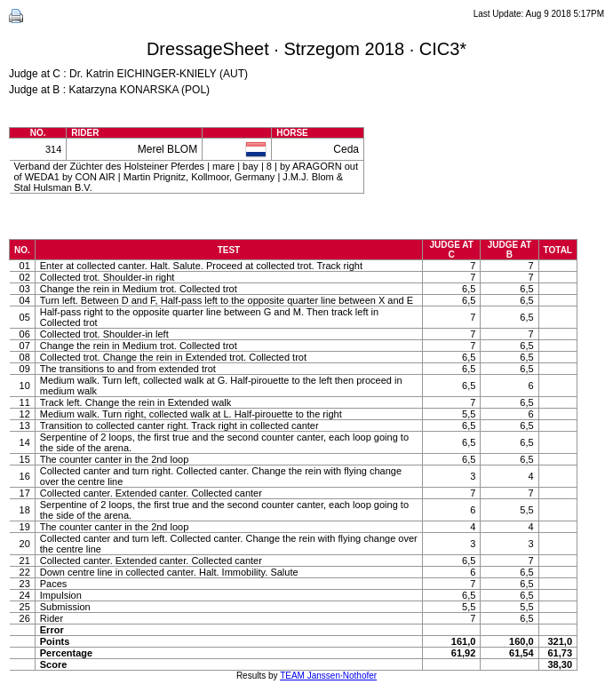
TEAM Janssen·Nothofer (328, 676)
